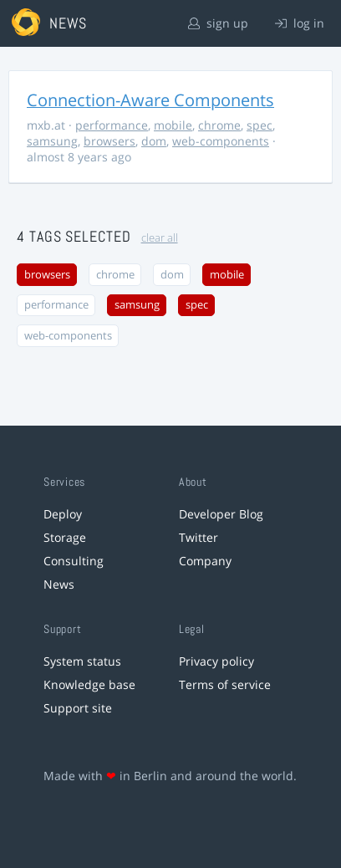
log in (300, 23)
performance (112, 125)
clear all (160, 238)
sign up (218, 23)
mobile (173, 125)
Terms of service (225, 684)
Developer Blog (221, 514)
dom (154, 141)
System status (82, 661)
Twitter (198, 537)
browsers (109, 141)
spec (260, 125)
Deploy (63, 514)
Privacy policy (216, 661)
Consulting (74, 561)
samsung (52, 141)
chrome (219, 125)
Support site (78, 708)
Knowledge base (89, 684)
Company (205, 561)
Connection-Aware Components (150, 100)
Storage (65, 537)
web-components (221, 141)
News (59, 584)
